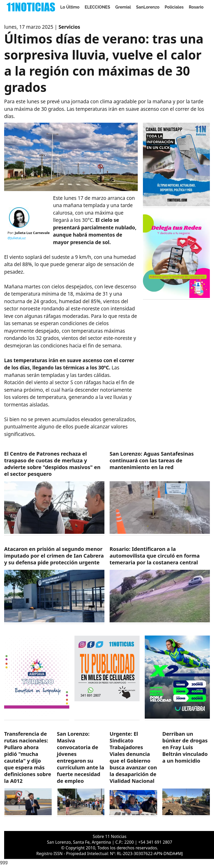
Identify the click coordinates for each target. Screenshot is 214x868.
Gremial (123, 7)
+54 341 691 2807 (155, 842)
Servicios (69, 27)
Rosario (196, 7)
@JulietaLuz (17, 238)
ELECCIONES (97, 7)
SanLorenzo (148, 7)
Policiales (174, 7)
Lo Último (70, 7)
